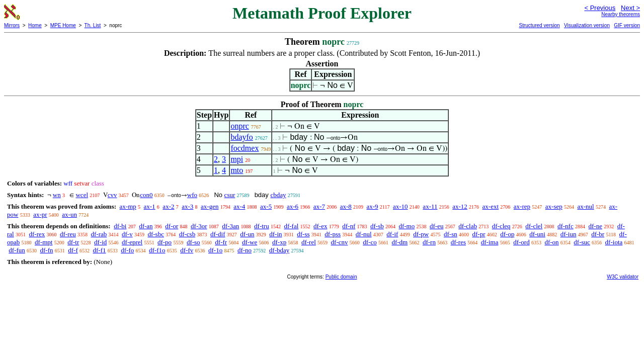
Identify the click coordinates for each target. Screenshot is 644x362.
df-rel (309, 242)
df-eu (436, 226)
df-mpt (44, 242)
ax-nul (585, 206)
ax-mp (128, 206)
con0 (146, 195)
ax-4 (239, 206)
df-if (392, 234)
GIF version (627, 25)
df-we (250, 242)
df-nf (349, 226)
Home (35, 25)
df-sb (377, 226)
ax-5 (266, 206)
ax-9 (373, 206)
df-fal (291, 226)
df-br (598, 234)
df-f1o (157, 250)
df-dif (218, 234)
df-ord (521, 242)
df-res (458, 242)
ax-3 (187, 206)
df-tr (73, 242)
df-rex (37, 234)
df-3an (230, 226)
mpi (237, 159)
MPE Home (63, 25)
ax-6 (293, 206)
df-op (507, 234)
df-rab (99, 234)
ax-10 (400, 206)
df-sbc (156, 234)
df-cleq (501, 226)
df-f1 (100, 250)
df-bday (279, 250)
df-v (127, 234)
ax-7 (319, 206)
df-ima (490, 242)
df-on (551, 242)
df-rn (429, 242)
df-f (73, 250)
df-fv (187, 250)
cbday (278, 195)
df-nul (364, 234)
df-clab (468, 226)
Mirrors (12, 25)
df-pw (421, 234)
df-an (146, 226)
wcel (82, 195)
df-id (100, 242)
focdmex (245, 148)
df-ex (320, 226)
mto (237, 170)
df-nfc (566, 226)
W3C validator (623, 277)
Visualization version (587, 25)
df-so (193, 242)
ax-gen (210, 206)
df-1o (215, 250)
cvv (112, 195)
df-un (247, 234)
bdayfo (242, 137)
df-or (172, 226)
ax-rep (522, 206)
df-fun (17, 250)
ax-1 (150, 206)
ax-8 (346, 206)
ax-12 (460, 206)
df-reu (68, 234)
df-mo (407, 226)
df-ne (595, 226)
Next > (630, 8)
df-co (370, 242)
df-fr (221, 242)
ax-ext (491, 206)
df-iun (569, 234)
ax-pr (40, 214)
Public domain (341, 277)
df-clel (534, 226)
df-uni (537, 234)
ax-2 (168, 206)
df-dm (399, 242)
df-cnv (340, 242)
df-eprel (132, 242)
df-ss (303, 234)
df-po (165, 242)
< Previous (600, 8)
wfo (192, 195)
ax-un (69, 214)
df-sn (451, 234)
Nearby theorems (621, 14)
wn (57, 195)
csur (230, 195)
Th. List (93, 25)
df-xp (279, 242)
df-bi (120, 226)
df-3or (199, 226)
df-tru (262, 226)
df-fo (127, 250)
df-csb (187, 234)
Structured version (539, 25)
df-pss (333, 234)
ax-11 (430, 206)
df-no (245, 250)
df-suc (582, 242)
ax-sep (554, 206)
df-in (275, 234)
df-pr (478, 234)
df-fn (47, 250)
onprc (239, 126)
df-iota (614, 242)
